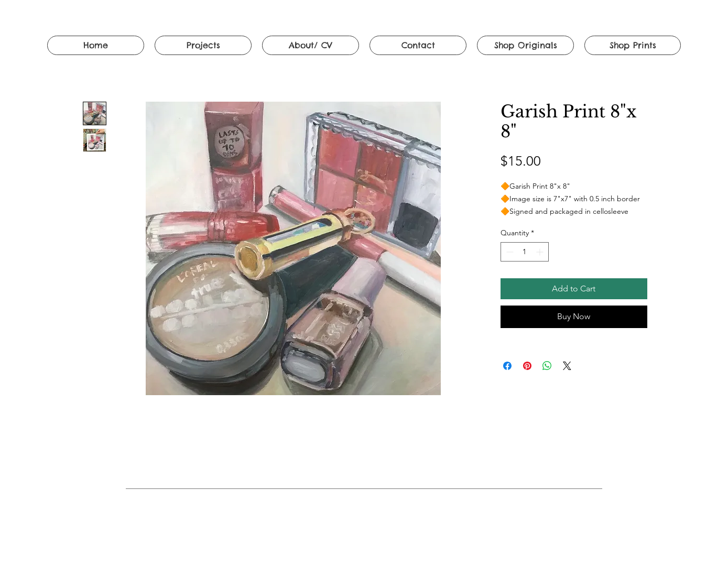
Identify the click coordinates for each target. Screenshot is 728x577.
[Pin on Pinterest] (527, 366)
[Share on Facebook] (507, 366)
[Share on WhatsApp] (547, 366)
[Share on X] (567, 366)
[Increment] (541, 252)
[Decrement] (509, 252)
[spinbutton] (525, 252)
